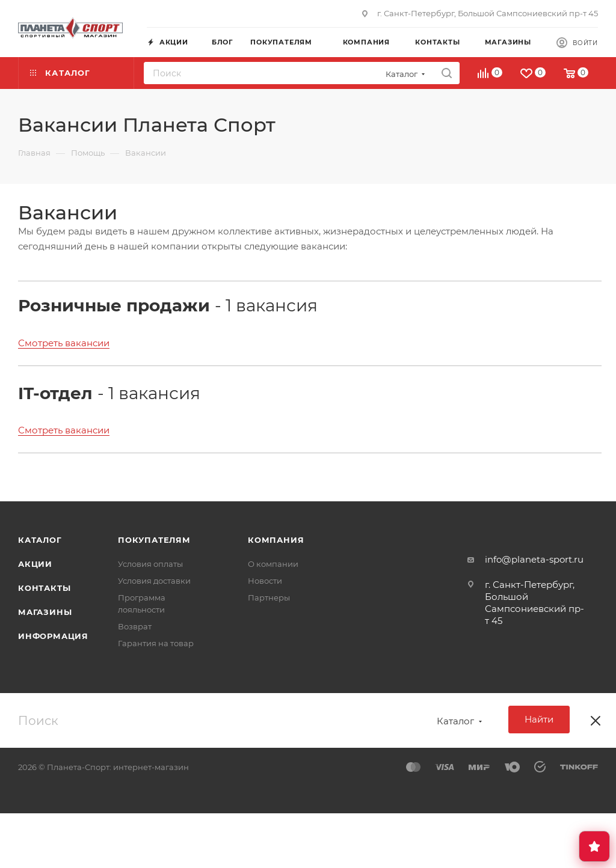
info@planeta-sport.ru (534, 559)
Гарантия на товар (156, 643)
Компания (276, 540)
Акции (35, 564)
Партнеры (269, 598)
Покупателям (154, 540)
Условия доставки (154, 581)
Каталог (40, 540)
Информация (53, 636)
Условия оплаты (150, 564)
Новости (265, 581)
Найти (539, 719)
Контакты (44, 588)
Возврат (135, 626)
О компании (273, 564)
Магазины (45, 612)
